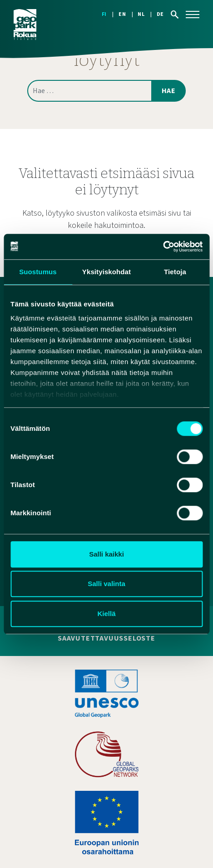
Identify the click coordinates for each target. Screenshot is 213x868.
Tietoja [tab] (175, 272)
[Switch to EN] (128, 15)
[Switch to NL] (147, 15)
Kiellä (106, 614)
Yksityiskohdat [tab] (106, 272)
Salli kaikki (106, 554)
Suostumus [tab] (38, 272)
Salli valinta (106, 584)
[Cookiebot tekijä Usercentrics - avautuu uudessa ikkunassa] (163, 247)
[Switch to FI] (110, 15)
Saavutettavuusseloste (106, 638)
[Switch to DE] (160, 15)
